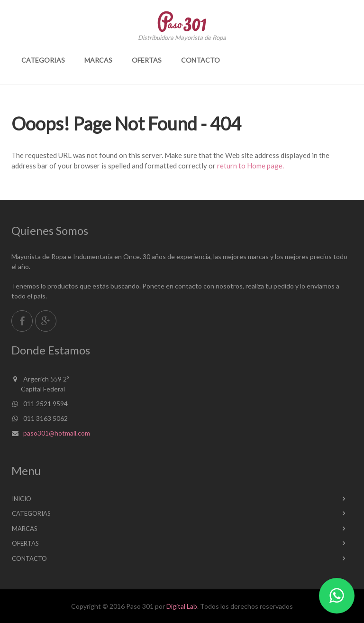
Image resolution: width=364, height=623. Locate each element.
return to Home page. (250, 166)
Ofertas (147, 60)
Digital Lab (182, 606)
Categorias (43, 60)
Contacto (200, 60)
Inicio (22, 499)
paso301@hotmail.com (57, 433)
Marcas (98, 60)
